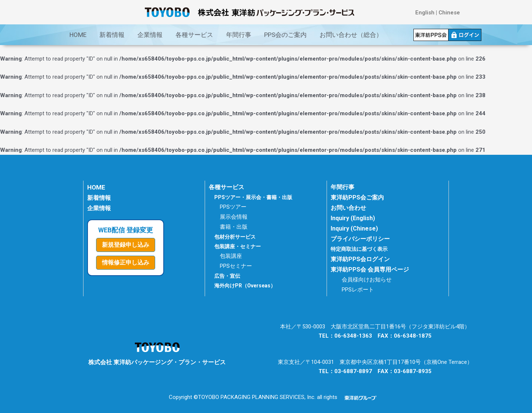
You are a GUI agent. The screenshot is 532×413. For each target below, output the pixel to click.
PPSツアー (233, 207)
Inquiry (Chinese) (354, 228)
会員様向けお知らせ (367, 280)
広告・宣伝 (227, 276)
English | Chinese (438, 13)
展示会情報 (234, 217)
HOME (78, 35)
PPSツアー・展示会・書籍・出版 (253, 197)
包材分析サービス (235, 237)
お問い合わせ (348, 208)
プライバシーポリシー (360, 239)
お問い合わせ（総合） (351, 35)
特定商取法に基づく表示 (361, 249)
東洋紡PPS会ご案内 (357, 197)
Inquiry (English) (353, 218)
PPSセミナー (236, 266)
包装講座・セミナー (238, 246)
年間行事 (239, 35)
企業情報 (150, 35)
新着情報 (112, 35)
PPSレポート (358, 290)
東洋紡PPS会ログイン (360, 259)
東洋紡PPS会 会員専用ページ (370, 269)
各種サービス (194, 35)
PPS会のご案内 (285, 35)
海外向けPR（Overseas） (245, 286)
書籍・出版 (234, 227)
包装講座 (231, 256)
